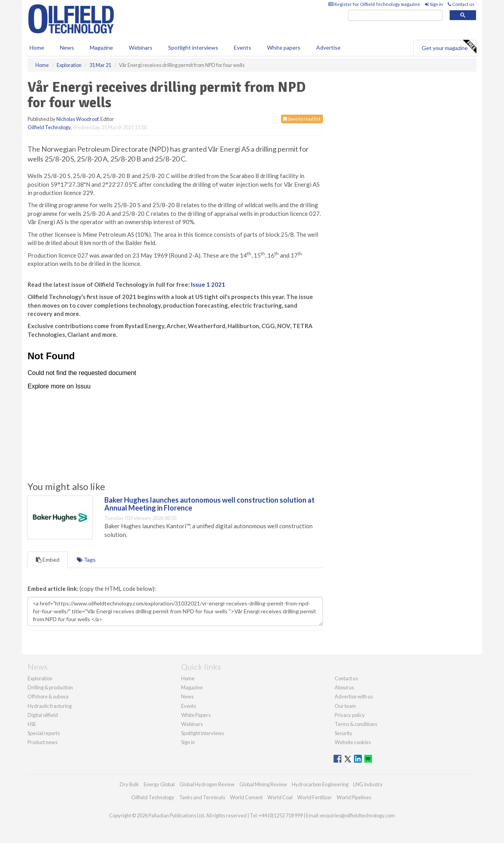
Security (344, 733)
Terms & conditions (356, 724)
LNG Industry (368, 784)
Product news (43, 742)
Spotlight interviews (193, 47)
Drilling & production (50, 687)
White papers (284, 47)
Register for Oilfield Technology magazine (374, 4)
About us (344, 687)
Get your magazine (449, 47)
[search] (395, 16)
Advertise (328, 47)
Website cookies (353, 742)
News (187, 696)
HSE (32, 724)
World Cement (246, 797)
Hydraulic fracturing (50, 706)
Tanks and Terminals (202, 797)
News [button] (67, 47)
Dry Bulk (129, 784)
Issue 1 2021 (208, 284)
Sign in (434, 4)
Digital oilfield (43, 715)
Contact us (461, 4)
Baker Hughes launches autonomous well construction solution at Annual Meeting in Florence (209, 504)
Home (37, 47)
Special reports (44, 733)
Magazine (101, 47)
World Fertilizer (315, 797)
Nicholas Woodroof (77, 119)
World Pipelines (354, 797)
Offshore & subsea (48, 696)
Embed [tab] (48, 560)
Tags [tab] (86, 560)
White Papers (196, 715)
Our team (345, 706)
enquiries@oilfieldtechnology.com (358, 815)
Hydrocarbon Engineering (320, 784)
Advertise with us (354, 696)
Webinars (141, 47)
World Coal (280, 797)
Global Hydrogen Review (207, 784)
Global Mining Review (263, 784)
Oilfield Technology (49, 127)
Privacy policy (350, 715)
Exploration (40, 678)
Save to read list (302, 119)
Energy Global (159, 784)
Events (243, 47)
